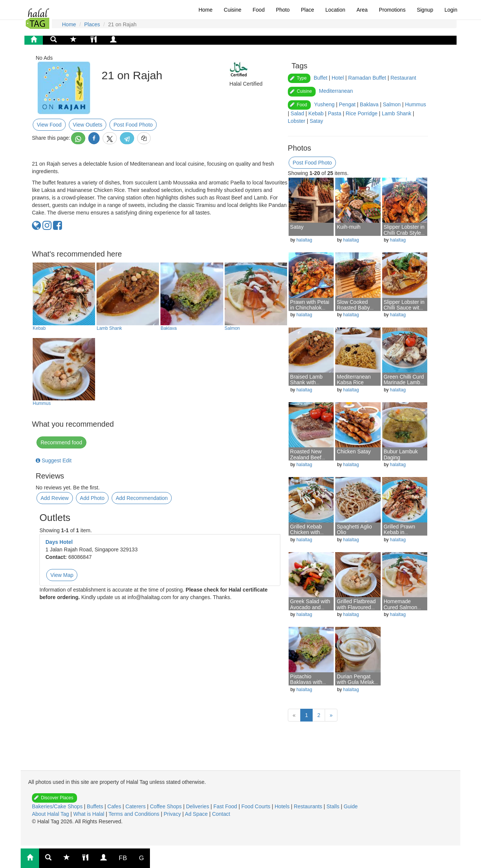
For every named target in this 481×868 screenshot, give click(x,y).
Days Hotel (59, 542)
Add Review (55, 498)
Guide (350, 806)
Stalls (334, 806)
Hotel (338, 78)
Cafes (115, 806)
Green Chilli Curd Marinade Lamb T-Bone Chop (404, 383)
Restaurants (309, 806)
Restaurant (403, 78)
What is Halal (89, 814)
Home (205, 10)
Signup (425, 10)
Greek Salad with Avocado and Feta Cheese (310, 607)
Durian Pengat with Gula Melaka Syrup (357, 682)
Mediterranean (336, 91)
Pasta (335, 113)
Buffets (96, 806)
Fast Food (226, 806)
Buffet (321, 78)
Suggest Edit (54, 460)
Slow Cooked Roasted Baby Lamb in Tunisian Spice (357, 311)
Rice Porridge (362, 113)
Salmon (232, 328)
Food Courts (256, 806)
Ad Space (196, 814)
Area (362, 10)
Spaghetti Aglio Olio (354, 529)
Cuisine (233, 10)
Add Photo (92, 498)
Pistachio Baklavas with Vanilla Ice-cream (310, 682)
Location (335, 10)
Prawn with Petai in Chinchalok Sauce (310, 308)
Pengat (347, 104)
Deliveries (198, 806)
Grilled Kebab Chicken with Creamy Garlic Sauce (307, 535)
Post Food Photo (133, 125)
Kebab (39, 328)
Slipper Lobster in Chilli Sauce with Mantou (404, 308)
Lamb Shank (109, 328)
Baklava (169, 328)
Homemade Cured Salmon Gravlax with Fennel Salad (401, 610)
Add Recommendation (142, 498)
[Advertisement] (98, 750)
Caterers (136, 806)
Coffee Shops (166, 806)
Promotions (392, 10)
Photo (283, 10)
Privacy (173, 814)
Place (308, 10)
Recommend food (61, 442)
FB (123, 858)
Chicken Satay (354, 451)
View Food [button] (49, 125)
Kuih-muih (349, 227)
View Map (62, 575)
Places (92, 24)
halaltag (304, 240)
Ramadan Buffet (367, 78)
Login (451, 10)
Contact (221, 814)
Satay (316, 121)
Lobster (297, 121)
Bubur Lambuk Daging (401, 454)
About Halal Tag (51, 814)
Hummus (42, 403)
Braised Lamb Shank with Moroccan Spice (309, 383)
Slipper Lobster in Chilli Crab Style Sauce (404, 233)
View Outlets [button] (88, 125)
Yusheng (324, 104)
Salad (297, 113)
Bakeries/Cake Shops (58, 806)
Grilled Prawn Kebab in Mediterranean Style (401, 535)
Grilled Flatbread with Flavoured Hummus (356, 607)
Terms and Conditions (135, 814)
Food (259, 10)
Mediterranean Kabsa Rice (354, 380)
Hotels (283, 806)
